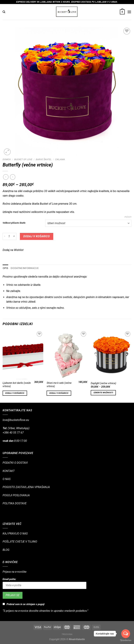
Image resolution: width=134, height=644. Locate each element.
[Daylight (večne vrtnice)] (111, 355)
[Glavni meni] (129, 12)
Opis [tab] (5, 268)
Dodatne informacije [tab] (25, 268)
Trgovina (67, 634)
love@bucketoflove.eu (16, 420)
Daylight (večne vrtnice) (103, 383)
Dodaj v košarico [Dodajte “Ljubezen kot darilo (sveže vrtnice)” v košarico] (15, 393)
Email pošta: (9, 579)
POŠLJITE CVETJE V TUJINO (20, 542)
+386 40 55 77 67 (13, 433)
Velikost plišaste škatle (14, 223)
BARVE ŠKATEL (44, 159)
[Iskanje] (4, 12)
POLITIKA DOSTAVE (15, 503)
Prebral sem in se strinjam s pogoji (26, 604)
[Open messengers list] (126, 634)
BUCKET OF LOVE (23, 159)
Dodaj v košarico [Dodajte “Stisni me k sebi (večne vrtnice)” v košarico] (59, 393)
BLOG (6, 550)
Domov (7, 159)
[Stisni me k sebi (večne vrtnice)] (67, 355)
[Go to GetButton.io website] (126, 640)
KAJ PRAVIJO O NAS (15, 534)
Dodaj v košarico (37, 236)
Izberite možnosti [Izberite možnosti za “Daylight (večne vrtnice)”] (103, 393)
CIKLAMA (60, 159)
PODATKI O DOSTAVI (15, 463)
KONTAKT (9, 471)
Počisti (128, 217)
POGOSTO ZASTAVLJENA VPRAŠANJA (26, 487)
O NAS (7, 479)
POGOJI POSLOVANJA (16, 495)
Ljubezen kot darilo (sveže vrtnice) (17, 385)
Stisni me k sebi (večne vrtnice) (59, 385)
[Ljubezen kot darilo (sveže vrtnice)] (23, 355)
